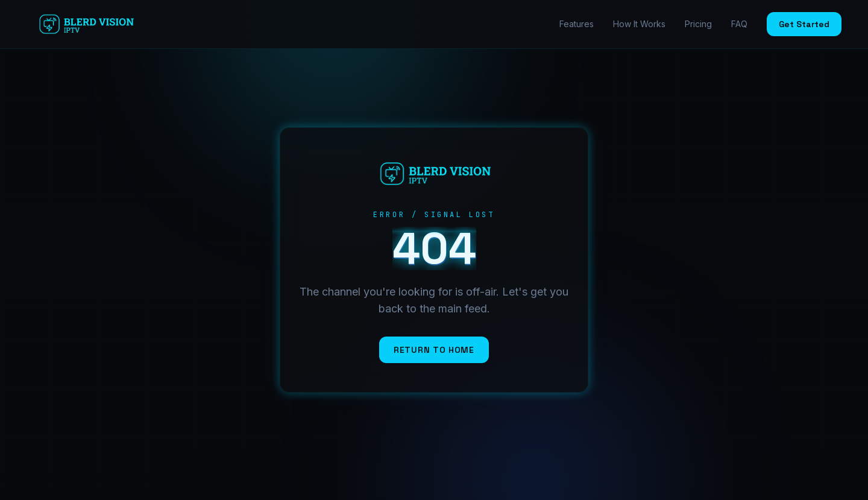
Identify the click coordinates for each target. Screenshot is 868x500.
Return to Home (434, 350)
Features (577, 24)
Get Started (804, 24)
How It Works (639, 24)
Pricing (698, 24)
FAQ (739, 24)
